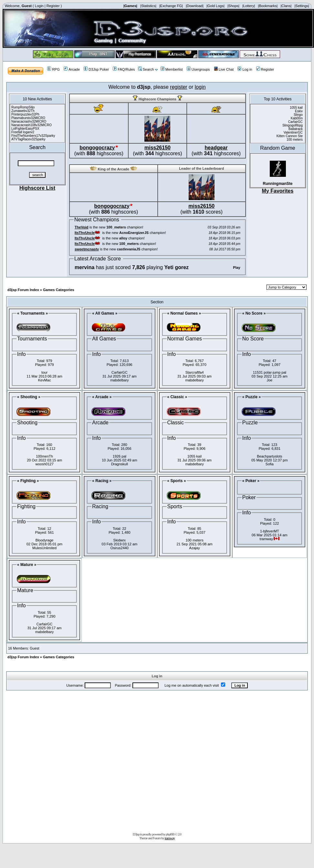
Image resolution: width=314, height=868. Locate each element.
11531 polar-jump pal (270, 372)
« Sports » (177, 481)
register (178, 87)
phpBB (170, 834)
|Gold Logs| (215, 6)
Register (53, 6)
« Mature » (27, 565)
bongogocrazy (97, 148)
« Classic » (177, 397)
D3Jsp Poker (96, 69)
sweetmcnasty (87, 249)
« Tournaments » (32, 313)
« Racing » (102, 481)
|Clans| (286, 6)
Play (237, 267)
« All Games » (105, 313)
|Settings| (302, 6)
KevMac (45, 380)
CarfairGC (120, 372)
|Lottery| (249, 6)
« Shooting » (29, 397)
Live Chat (224, 69)
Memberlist (172, 69)
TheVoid (82, 227)
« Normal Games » (184, 313)
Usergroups (198, 69)
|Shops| (233, 6)
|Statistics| (148, 6)
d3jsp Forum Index (23, 290)
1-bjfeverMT (270, 531)
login (200, 87)
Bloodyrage (45, 540)
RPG (53, 69)
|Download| (195, 6)
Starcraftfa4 (195, 372)
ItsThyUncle (85, 233)
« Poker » (251, 481)
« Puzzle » (251, 397)
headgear (216, 148)
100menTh (44, 456)
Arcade (72, 69)
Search (146, 69)
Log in (245, 69)
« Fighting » (28, 481)
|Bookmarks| (268, 6)
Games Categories (59, 290)
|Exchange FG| (171, 6)
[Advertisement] (76, 760)
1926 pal (120, 456)
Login (39, 6)
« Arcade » (102, 397)
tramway (170, 838)
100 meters (195, 540)
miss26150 (157, 148)
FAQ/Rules (124, 69)
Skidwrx (120, 540)
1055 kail (194, 456)
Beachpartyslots (269, 456)
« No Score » (254, 313)
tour (44, 372)
